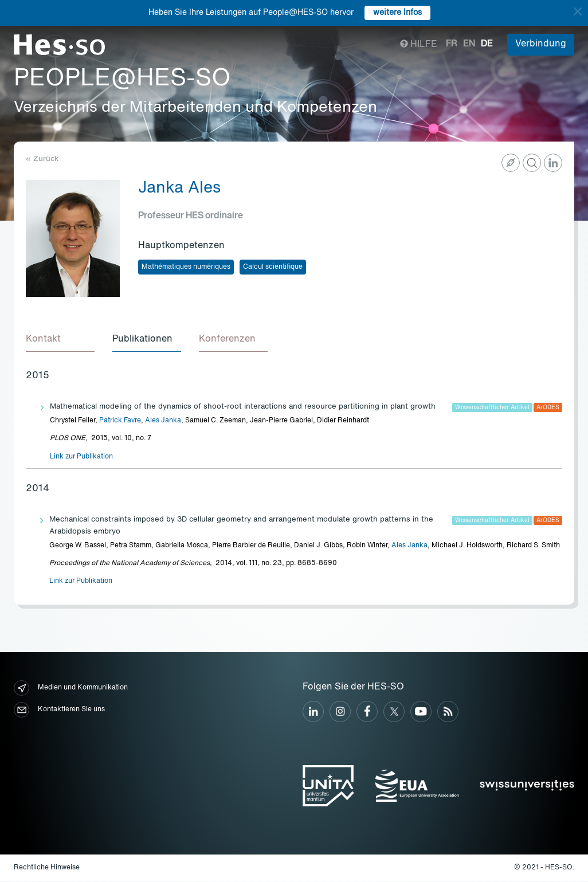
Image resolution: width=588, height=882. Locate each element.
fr (452, 44)
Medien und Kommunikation (71, 689)
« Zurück (42, 159)
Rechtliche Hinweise (47, 868)
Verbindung (541, 44)
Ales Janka (163, 421)
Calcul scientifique (273, 267)
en (469, 44)
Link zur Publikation (81, 457)
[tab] (60, 340)
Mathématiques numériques (186, 267)
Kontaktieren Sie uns (59, 710)
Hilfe (419, 45)
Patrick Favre (120, 421)
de (487, 44)
